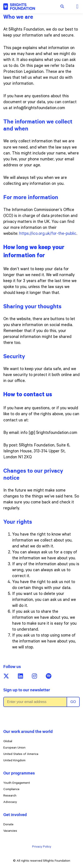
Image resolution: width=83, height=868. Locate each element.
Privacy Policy (42, 847)
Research (10, 796)
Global (8, 742)
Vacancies (10, 831)
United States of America (21, 754)
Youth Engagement (17, 783)
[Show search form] (62, 7)
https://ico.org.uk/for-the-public (48, 234)
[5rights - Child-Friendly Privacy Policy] (19, 7)
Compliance (11, 790)
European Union (14, 748)
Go (73, 702)
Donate (8, 825)
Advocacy (10, 802)
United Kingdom (14, 761)
